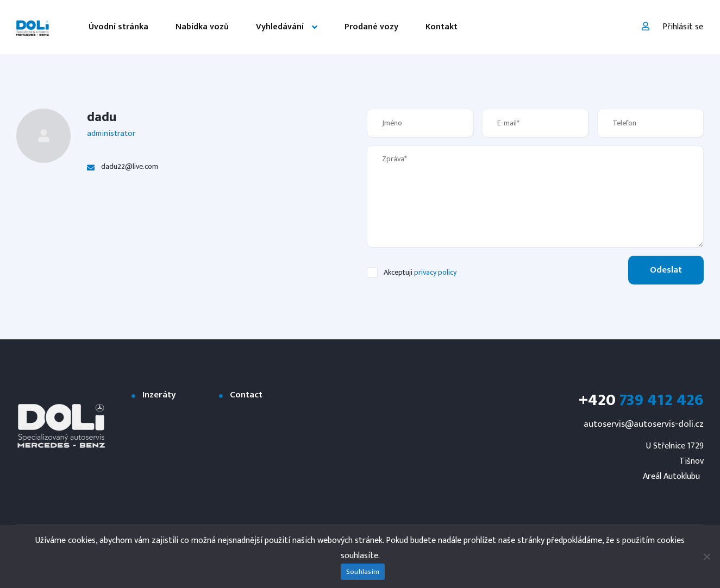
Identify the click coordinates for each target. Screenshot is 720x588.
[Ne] (706, 557)
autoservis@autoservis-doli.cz (644, 424)
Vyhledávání (280, 27)
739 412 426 (641, 400)
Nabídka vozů (202, 27)
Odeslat (666, 270)
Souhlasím (363, 572)
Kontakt (442, 27)
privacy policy (435, 272)
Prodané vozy (371, 27)
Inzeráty (159, 395)
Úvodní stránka (118, 27)
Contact (246, 395)
